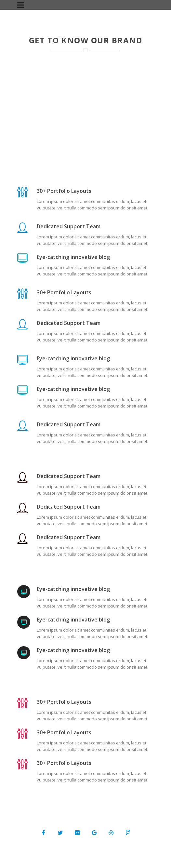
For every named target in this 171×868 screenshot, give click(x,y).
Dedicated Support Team (69, 226)
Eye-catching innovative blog (73, 257)
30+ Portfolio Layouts (64, 191)
